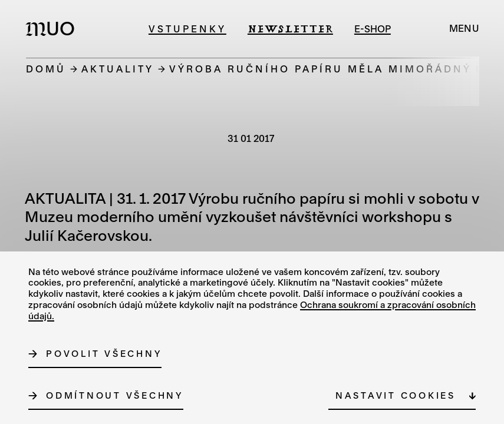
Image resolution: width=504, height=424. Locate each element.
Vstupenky (187, 29)
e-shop (373, 29)
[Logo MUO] (54, 28)
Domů (46, 69)
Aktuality (118, 69)
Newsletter (290, 29)
